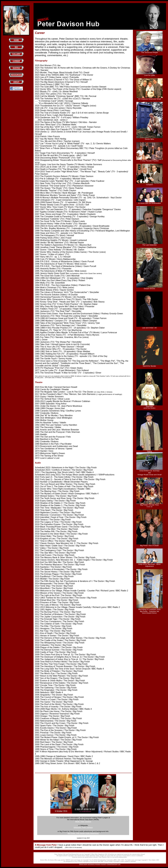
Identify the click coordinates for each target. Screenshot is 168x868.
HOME (16, 40)
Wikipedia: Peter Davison (83, 827)
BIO (16, 47)
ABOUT (16, 82)
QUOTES (16, 68)
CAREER (16, 61)
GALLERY (16, 54)
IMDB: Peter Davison (83, 822)
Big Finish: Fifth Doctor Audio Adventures (83, 833)
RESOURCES (16, 75)
